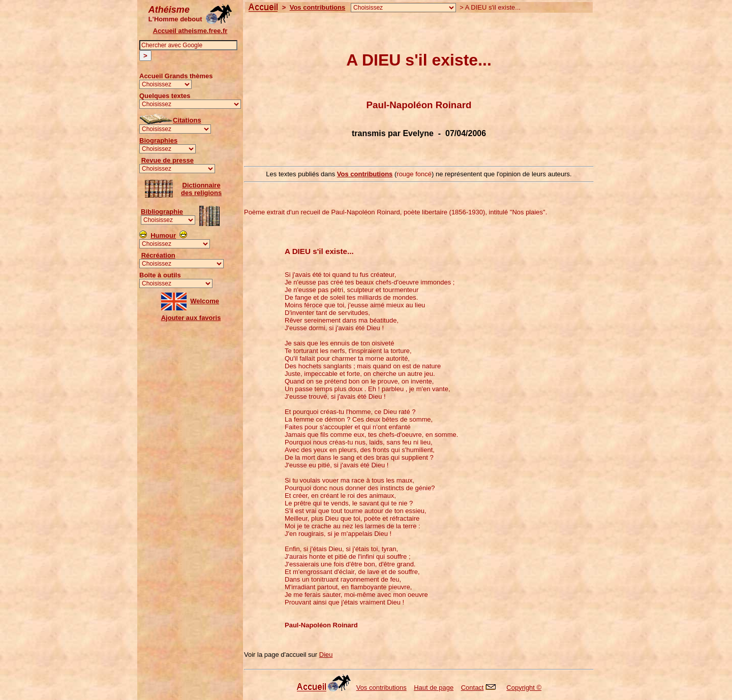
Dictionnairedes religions (201, 189)
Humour (163, 235)
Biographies (158, 140)
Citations (187, 120)
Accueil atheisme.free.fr (190, 31)
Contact (481, 688)
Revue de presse (167, 160)
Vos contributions (318, 7)
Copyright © (524, 688)
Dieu (326, 655)
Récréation (158, 255)
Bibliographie (162, 212)
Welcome (205, 301)
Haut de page (434, 688)
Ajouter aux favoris (191, 318)
